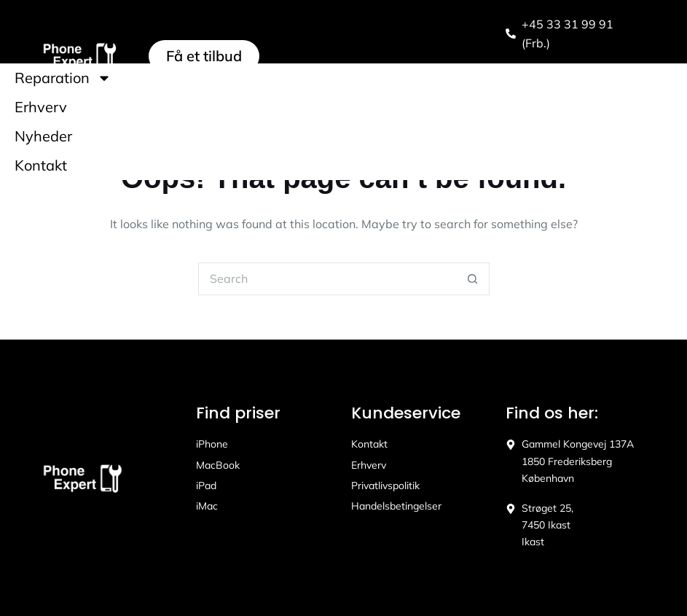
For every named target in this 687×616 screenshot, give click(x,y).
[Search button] (473, 279)
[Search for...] (327, 279)
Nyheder (43, 136)
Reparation (63, 78)
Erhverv (41, 107)
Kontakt (41, 165)
